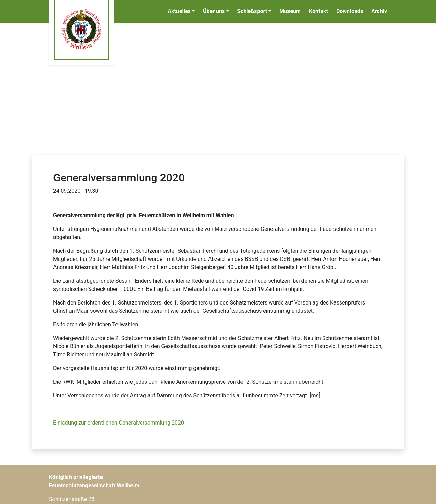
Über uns (214, 11)
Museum (290, 11)
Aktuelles (179, 11)
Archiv (379, 11)
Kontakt (318, 11)
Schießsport (252, 11)
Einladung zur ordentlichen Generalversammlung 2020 (119, 423)
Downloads (350, 11)
